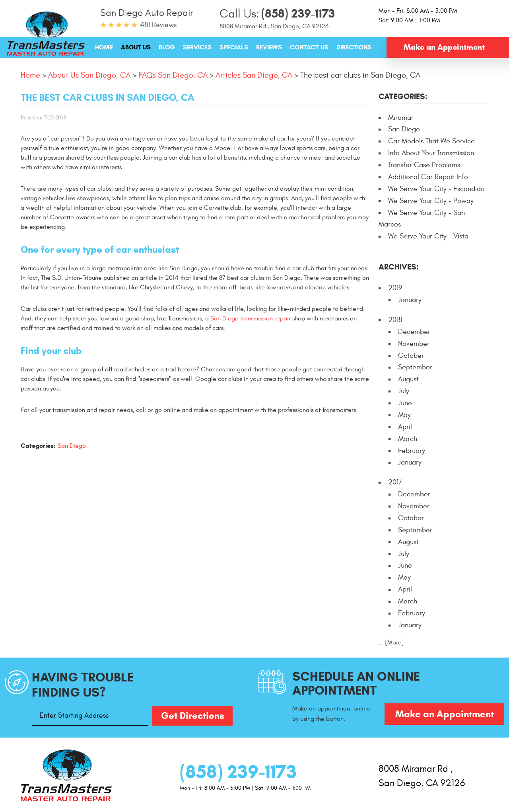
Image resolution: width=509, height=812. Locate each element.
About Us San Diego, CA (89, 75)
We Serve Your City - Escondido (436, 189)
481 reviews (158, 25)
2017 (395, 482)
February (412, 451)
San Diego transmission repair (251, 318)
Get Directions (193, 716)
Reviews (269, 47)
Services (197, 47)
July (404, 391)
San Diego (72, 446)
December (414, 332)
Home (104, 47)
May (404, 415)
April (405, 427)
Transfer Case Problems (424, 165)
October (411, 356)
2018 (395, 320)
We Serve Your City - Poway (431, 201)
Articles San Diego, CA (254, 75)
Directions (354, 47)
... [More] (391, 642)
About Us (136, 47)
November (414, 344)
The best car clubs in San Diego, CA (360, 75)
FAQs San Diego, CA (173, 75)
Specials (234, 47)
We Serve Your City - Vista (428, 236)
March (408, 439)
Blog (167, 47)
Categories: (403, 97)
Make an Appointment (444, 47)
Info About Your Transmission (431, 153)
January (410, 300)
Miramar (401, 118)
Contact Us (309, 47)
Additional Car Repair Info (428, 177)
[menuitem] (104, 47)
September (415, 367)
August (408, 379)
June (405, 403)
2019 (395, 288)
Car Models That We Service (431, 141)
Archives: (399, 267)
